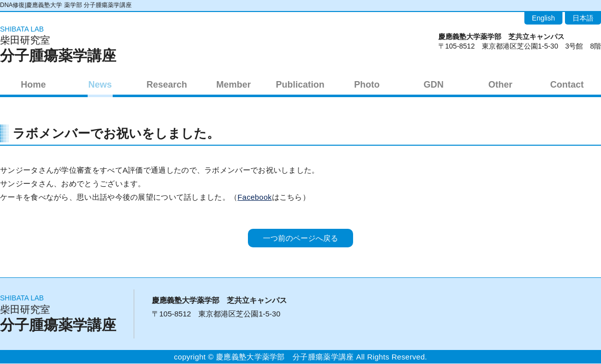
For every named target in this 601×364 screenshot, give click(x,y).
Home (34, 84)
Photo (367, 84)
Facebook (254, 198)
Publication (300, 84)
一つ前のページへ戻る (300, 239)
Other (500, 84)
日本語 (583, 18)
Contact (567, 84)
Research (167, 84)
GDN (434, 84)
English (543, 18)
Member (234, 84)
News (100, 84)
